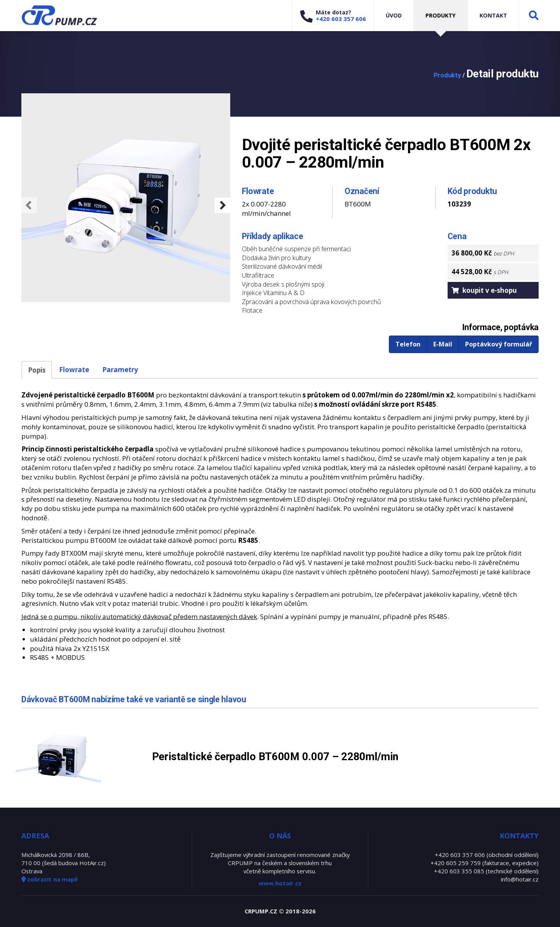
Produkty (441, 15)
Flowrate (74, 370)
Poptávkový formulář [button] (499, 344)
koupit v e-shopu (484, 290)
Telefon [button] (408, 344)
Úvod (394, 15)
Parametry (120, 370)
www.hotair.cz (280, 883)
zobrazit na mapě (50, 879)
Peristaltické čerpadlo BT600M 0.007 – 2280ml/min (275, 757)
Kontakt (493, 15)
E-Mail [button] (443, 344)
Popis (37, 370)
